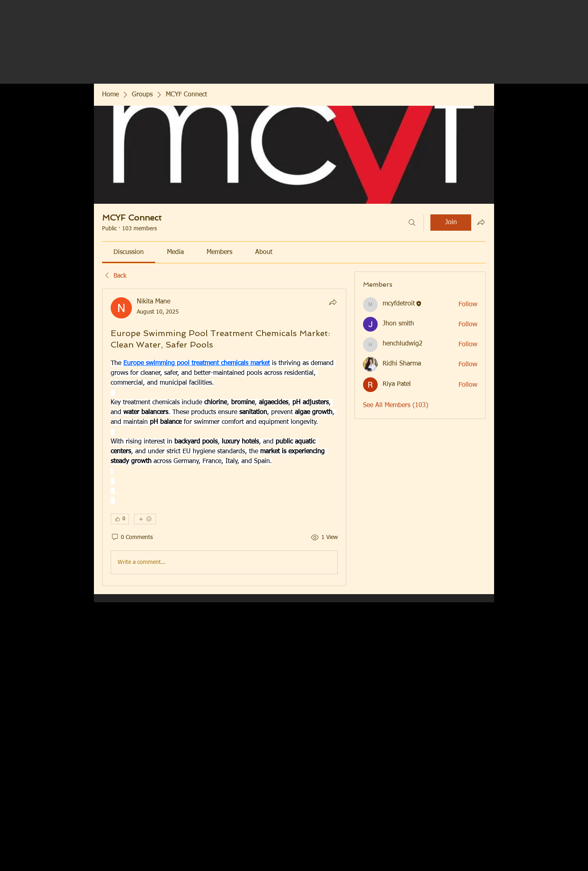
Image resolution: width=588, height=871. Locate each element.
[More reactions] (145, 519)
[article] (224, 437)
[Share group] (481, 222)
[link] (129, 252)
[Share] (333, 302)
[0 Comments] (132, 538)
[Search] (412, 223)
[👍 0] (120, 519)
